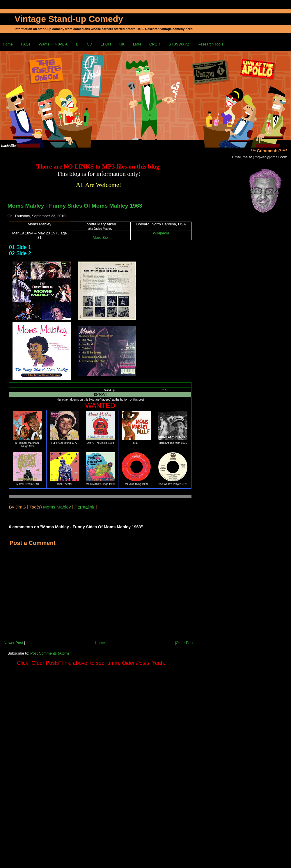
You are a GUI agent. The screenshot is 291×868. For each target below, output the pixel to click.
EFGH (106, 44)
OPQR (155, 44)
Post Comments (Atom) (50, 653)
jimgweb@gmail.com (270, 157)
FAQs (26, 44)
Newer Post (13, 643)
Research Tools (210, 44)
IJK (122, 44)
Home (8, 44)
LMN (137, 44)
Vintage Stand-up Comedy (69, 19)
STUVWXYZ (179, 44)
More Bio (100, 237)
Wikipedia (161, 233)
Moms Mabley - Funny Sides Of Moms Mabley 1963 (75, 206)
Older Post (184, 643)
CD (89, 44)
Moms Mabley (57, 507)
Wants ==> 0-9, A (53, 44)
